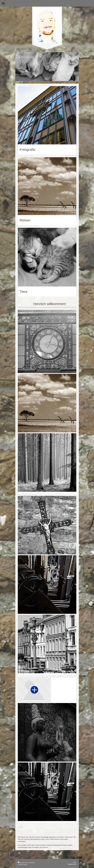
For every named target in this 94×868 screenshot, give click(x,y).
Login (75, 862)
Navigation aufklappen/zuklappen (47, 3)
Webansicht (72, 864)
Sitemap (32, 863)
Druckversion (23, 863)
